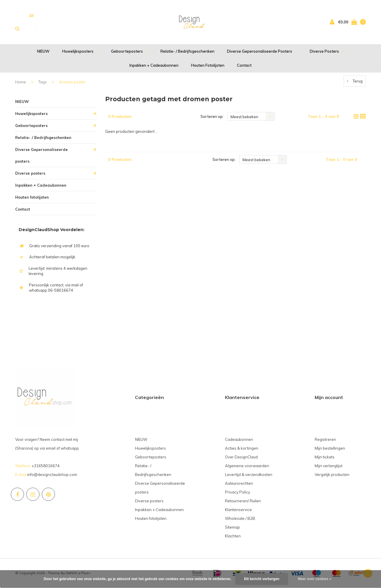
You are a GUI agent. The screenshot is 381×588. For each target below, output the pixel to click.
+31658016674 (46, 466)
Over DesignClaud (241, 457)
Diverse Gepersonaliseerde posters (262, 51)
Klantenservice (238, 510)
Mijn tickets (325, 457)
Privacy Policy (238, 492)
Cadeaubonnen (239, 439)
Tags (43, 82)
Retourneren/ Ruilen (243, 501)
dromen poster (72, 82)
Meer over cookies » (315, 579)
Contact (244, 65)
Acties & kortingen (242, 448)
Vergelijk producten (332, 474)
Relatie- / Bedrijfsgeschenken (187, 51)
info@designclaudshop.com (52, 474)
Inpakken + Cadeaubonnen (154, 65)
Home (21, 82)
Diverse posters (327, 51)
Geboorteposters (129, 51)
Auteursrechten (239, 483)
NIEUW (43, 51)
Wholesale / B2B (240, 518)
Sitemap (232, 527)
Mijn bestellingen (330, 448)
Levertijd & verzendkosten (249, 474)
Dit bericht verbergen (262, 579)
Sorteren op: (212, 116)
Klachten (233, 536)
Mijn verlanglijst (329, 466)
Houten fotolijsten (208, 65)
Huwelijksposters (80, 51)
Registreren (325, 439)
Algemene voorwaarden (247, 466)
